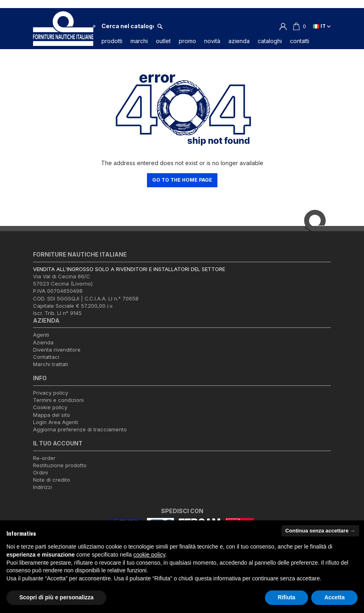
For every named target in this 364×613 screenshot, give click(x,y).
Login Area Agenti (56, 422)
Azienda (43, 342)
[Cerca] (128, 26)
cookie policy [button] (149, 555)
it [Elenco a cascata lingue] (322, 26)
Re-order (44, 458)
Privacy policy (51, 393)
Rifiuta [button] (287, 597)
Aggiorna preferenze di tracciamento (80, 429)
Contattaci (46, 357)
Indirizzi (42, 487)
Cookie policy (50, 408)
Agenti (41, 335)
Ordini (40, 472)
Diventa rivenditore (57, 350)
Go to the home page (182, 180)
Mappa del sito (52, 415)
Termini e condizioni (58, 400)
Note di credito (52, 480)
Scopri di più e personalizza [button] (56, 597)
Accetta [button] (334, 597)
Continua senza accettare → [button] (320, 531)
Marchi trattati (51, 364)
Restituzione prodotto (60, 465)
